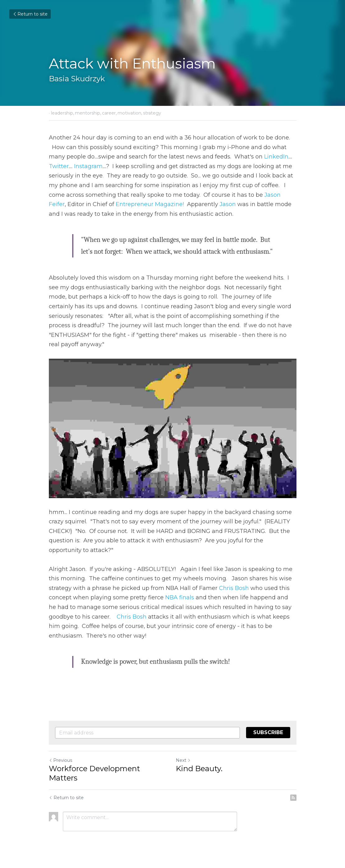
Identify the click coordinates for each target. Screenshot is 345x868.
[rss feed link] (293, 798)
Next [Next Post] (183, 760)
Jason (228, 204)
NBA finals (180, 597)
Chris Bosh (234, 588)
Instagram (88, 166)
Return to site (30, 14)
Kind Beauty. (199, 769)
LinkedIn (276, 157)
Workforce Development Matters (94, 773)
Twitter (59, 166)
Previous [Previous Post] (61, 760)
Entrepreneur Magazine (149, 204)
